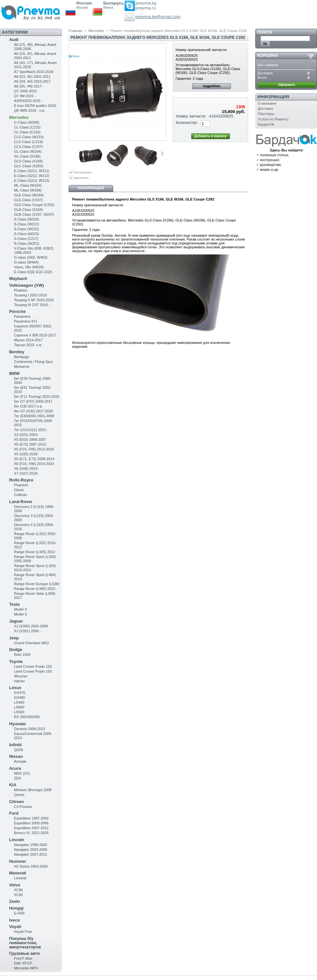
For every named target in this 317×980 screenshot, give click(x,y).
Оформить (287, 85)
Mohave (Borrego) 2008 (33, 790)
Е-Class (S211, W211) (32, 171)
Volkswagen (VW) (26, 285)
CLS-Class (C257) (28, 147)
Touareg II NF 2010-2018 (34, 300)
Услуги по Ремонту (273, 119)
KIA (13, 785)
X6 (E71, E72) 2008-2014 (34, 459)
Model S (20, 614)
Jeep (14, 638)
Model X (20, 609)
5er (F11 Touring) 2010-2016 (37, 397)
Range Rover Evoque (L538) (37, 584)
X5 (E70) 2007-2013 (30, 444)
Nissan (16, 756)
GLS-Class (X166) (28, 161)
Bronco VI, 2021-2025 (31, 833)
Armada (20, 761)
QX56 (18, 750)
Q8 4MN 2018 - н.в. (29, 110)
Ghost (19, 490)
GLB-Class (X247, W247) (34, 214)
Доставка (265, 108)
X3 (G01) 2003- (26, 435)
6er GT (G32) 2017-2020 (33, 411)
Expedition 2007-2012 (31, 828)
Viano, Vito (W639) (29, 267)
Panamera (22, 316)
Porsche (17, 311)
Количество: (187, 123)
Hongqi (16, 908)
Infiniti (15, 745)
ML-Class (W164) (28, 185)
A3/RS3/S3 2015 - (28, 101)
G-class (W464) (26, 262)
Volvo (15, 885)
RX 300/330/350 (27, 717)
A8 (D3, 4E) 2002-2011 (32, 77)
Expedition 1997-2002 (31, 818)
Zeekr (15, 901)
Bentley (17, 352)
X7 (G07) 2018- (26, 473)
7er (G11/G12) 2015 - (31, 430)
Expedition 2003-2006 (31, 823)
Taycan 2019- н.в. (28, 345)
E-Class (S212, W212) (32, 176)
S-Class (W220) (27, 219)
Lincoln (16, 840)
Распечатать (83, 172)
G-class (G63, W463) (31, 257)
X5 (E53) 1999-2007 (30, 439)
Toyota (16, 661)
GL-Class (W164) (28, 151)
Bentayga (21, 357)
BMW (14, 373)
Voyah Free (23, 932)
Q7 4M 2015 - (25, 96)
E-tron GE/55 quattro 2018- (35, 106)
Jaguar (16, 621)
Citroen (16, 802)
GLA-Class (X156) (28, 210)
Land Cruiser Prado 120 (33, 666)
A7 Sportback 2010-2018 (34, 72)
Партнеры (266, 114)
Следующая (163, 153)
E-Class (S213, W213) (32, 181)
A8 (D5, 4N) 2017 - (29, 86)
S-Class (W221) (27, 224)
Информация (91, 188)
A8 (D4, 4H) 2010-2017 (32, 81)
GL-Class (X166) (27, 156)
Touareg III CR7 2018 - (32, 305)
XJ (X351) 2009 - (27, 631)
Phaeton (21, 290)
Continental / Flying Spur (33, 362)
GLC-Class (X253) (28, 166)
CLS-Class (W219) (29, 137)
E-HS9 (19, 913)
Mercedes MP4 (26, 968)
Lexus (15, 688)
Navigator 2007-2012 (31, 854)
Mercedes (19, 117)
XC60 (18, 895)
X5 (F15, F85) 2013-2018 (34, 449)
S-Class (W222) (27, 229)
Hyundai (17, 724)
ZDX (17, 778)
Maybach (18, 279)
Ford (14, 813)
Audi (14, 40)
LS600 (19, 707)
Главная (75, 31)
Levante (20, 878)
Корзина (268, 55)
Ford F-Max (23, 958)
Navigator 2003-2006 (31, 850)
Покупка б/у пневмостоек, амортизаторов (25, 943)
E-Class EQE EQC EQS (33, 272)
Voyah (15, 927)
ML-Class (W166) (28, 190)
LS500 (19, 712)
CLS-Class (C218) (28, 142)
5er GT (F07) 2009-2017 (33, 401)
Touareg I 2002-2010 (30, 295)
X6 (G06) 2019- (26, 469)
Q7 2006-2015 (25, 91)
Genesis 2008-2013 (29, 729)
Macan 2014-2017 (28, 340)
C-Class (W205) (27, 122)
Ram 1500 (22, 655)
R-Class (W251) (27, 243)
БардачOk (266, 124)
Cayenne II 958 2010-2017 (35, 335)
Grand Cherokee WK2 (31, 643)
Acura (15, 768)
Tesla (14, 604)
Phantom (21, 485)
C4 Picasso (23, 807)
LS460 (19, 702)
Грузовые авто (24, 953)
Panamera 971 (26, 321)
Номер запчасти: (191, 116)
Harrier (19, 681)
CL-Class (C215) (27, 127)
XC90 (18, 890)
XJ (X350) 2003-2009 (31, 626)
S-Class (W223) (27, 234)
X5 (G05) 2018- (26, 454)
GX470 (19, 693)
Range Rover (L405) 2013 (34, 552)
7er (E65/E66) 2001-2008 (34, 416)
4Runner (21, 676)
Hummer (18, 861)
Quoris (19, 795)
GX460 (19, 697)
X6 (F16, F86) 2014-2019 (34, 464)
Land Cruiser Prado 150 (33, 671)
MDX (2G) (22, 773)
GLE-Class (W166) (29, 195)
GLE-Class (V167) (28, 200)
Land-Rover (21, 502)
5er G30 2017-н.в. (28, 406)
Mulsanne (22, 366)
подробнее (212, 86)
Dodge (16, 650)
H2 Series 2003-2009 (31, 866)
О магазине (267, 103)
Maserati (18, 873)
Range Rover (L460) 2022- (35, 589)
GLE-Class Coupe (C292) (34, 205)
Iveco (14, 920)
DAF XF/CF (23, 963)
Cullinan (20, 495)
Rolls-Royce (21, 480)
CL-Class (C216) (27, 132)
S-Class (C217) (26, 239)
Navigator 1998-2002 (31, 845)
